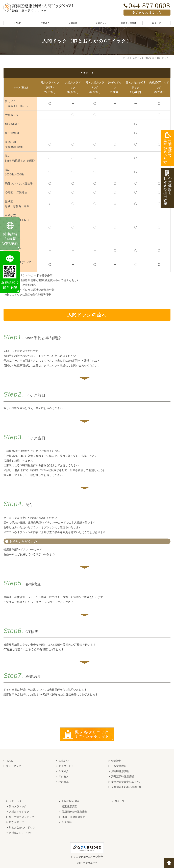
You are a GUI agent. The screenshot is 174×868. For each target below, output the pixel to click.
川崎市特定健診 (129, 23)
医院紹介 (45, 23)
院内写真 (64, 782)
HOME (17, 23)
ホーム (126, 58)
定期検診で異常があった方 (126, 782)
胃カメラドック (18, 806)
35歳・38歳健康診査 (73, 817)
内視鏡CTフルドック (21, 833)
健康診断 (73, 23)
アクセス (64, 776)
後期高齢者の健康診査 (74, 812)
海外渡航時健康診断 (123, 776)
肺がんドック (17, 822)
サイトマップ (13, 766)
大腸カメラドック (19, 812)
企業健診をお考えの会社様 (126, 787)
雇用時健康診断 (120, 771)
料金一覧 (157, 23)
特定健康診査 (69, 806)
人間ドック (101, 23)
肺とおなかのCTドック (22, 827)
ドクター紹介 (66, 766)
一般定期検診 (119, 766)
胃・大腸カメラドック (22, 817)
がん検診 (67, 822)
